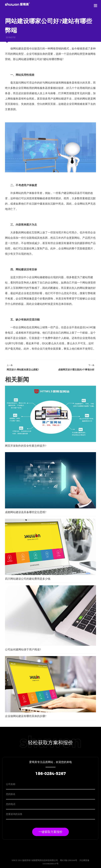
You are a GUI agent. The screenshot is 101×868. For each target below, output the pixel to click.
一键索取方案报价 (50, 832)
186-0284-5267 (51, 774)
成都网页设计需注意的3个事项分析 (76, 370)
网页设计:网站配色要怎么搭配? (23, 370)
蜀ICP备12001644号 (69, 860)
